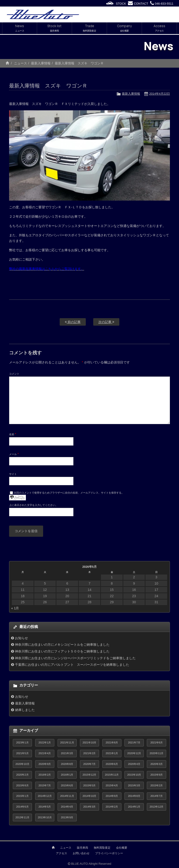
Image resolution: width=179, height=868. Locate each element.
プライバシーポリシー (109, 853)
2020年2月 (22, 775)
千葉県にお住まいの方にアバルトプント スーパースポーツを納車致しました (72, 665)
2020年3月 (157, 764)
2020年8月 (67, 764)
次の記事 (106, 322)
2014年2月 (112, 807)
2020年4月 (134, 764)
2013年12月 (157, 807)
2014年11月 (67, 796)
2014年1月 (134, 807)
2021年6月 (157, 743)
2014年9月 (112, 796)
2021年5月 (22, 753)
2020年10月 (22, 764)
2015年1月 (22, 796)
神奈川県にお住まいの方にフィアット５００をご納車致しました (62, 651)
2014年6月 (22, 807)
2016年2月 (45, 775)
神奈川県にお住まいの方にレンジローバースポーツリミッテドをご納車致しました (75, 658)
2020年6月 (112, 764)
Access (159, 28)
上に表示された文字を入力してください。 (33, 505)
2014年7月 (157, 796)
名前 (13, 434)
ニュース (21, 63)
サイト (13, 474)
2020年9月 (45, 764)
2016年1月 (67, 775)
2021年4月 (45, 753)
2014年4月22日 (160, 94)
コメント (14, 374)
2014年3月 (89, 807)
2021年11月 (67, 743)
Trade (89, 28)
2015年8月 (22, 785)
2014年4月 (67, 807)
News (20, 28)
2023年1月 (22, 743)
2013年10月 (45, 817)
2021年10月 (89, 743)
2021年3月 (67, 753)
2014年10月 (89, 796)
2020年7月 (89, 764)
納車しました (25, 710)
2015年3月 (134, 785)
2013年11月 (22, 817)
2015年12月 (89, 775)
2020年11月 (157, 753)
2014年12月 (45, 796)
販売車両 (83, 848)
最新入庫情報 (41, 63)
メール (14, 454)
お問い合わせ (81, 853)
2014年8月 (134, 796)
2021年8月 (112, 743)
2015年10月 (134, 775)
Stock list (54, 28)
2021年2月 (89, 753)
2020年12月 (134, 753)
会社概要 (122, 848)
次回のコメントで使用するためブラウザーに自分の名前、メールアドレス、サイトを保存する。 (69, 493)
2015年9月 (157, 775)
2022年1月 (45, 743)
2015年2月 (157, 785)
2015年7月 (45, 785)
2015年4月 (112, 785)
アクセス (62, 853)
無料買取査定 (102, 848)
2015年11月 (112, 775)
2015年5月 (89, 785)
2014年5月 (45, 807)
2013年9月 (67, 817)
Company (124, 28)
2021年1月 (112, 753)
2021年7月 (134, 743)
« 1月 (15, 608)
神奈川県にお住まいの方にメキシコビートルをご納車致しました (62, 645)
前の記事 (73, 322)
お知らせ (21, 638)
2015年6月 (67, 785)
